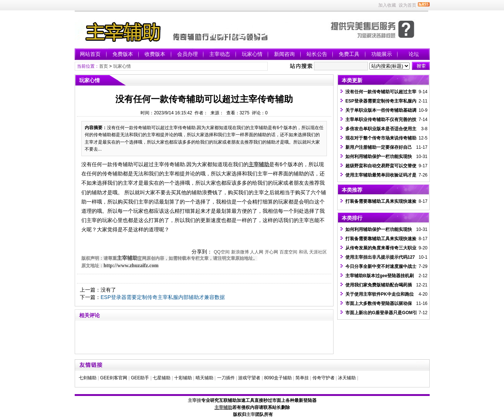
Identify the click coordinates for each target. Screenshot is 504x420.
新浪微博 (240, 252)
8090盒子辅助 (278, 378)
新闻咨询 (284, 54)
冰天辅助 (347, 378)
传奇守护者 (324, 378)
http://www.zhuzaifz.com (131, 266)
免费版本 (123, 54)
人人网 (257, 252)
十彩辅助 (183, 378)
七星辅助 (162, 378)
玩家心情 (252, 54)
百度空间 (288, 252)
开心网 (271, 252)
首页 (104, 66)
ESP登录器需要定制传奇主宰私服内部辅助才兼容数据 (163, 297)
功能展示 (382, 54)
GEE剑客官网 (114, 378)
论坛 (414, 54)
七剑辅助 (88, 378)
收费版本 (155, 54)
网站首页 (90, 54)
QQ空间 (222, 252)
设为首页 (407, 5)
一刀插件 (226, 378)
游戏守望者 (249, 378)
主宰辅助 (127, 258)
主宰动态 (220, 54)
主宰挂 (195, 400)
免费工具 (349, 54)
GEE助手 (140, 378)
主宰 (251, 414)
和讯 (303, 252)
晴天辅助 (204, 378)
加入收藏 (387, 5)
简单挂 (302, 378)
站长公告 (317, 54)
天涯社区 (318, 252)
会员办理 (187, 54)
